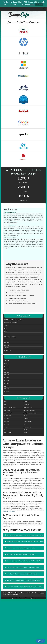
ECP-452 (7, 392)
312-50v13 (7, 325)
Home (5, 593)
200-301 (7, 345)
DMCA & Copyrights (13, 595)
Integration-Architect (10, 337)
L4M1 (25, 424)
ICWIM (25, 416)
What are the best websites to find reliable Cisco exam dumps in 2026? (24, 535)
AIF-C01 (7, 419)
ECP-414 (7, 386)
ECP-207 (7, 372)
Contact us (38, 593)
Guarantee (24, 593)
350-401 (26, 430)
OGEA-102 (7, 342)
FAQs (5, 595)
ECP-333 (7, 383)
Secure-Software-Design (30, 413)
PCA (5, 402)
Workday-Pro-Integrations (11, 323)
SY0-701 (7, 424)
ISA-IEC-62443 (27, 421)
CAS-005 (7, 348)
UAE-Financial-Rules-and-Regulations (14, 320)
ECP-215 (7, 375)
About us (17, 593)
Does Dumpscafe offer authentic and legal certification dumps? (22, 567)
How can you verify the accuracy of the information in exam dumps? (23, 587)
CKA (6, 430)
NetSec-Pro (27, 405)
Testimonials (31, 593)
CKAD (6, 334)
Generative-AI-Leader (10, 407)
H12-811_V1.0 (27, 427)
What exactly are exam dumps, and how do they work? (20, 554)
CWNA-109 (7, 351)
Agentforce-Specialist (29, 410)
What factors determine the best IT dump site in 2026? (20, 548)
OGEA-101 (7, 421)
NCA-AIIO (7, 410)
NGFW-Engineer (28, 407)
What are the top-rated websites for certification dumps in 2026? (23, 580)
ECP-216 (7, 378)
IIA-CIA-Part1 (8, 433)
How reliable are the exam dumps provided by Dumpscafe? (21, 574)
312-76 (25, 433)
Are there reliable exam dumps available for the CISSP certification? (23, 561)
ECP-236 (7, 380)
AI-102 (6, 427)
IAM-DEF (7, 364)
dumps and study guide (9, 511)
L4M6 (6, 331)
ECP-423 (7, 389)
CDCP (6, 328)
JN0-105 (26, 419)
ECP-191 (7, 369)
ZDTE (6, 339)
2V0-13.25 (26, 402)
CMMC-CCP (8, 416)
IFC (5, 405)
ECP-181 (7, 366)
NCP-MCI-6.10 (8, 413)
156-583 (7, 361)
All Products (11, 593)
